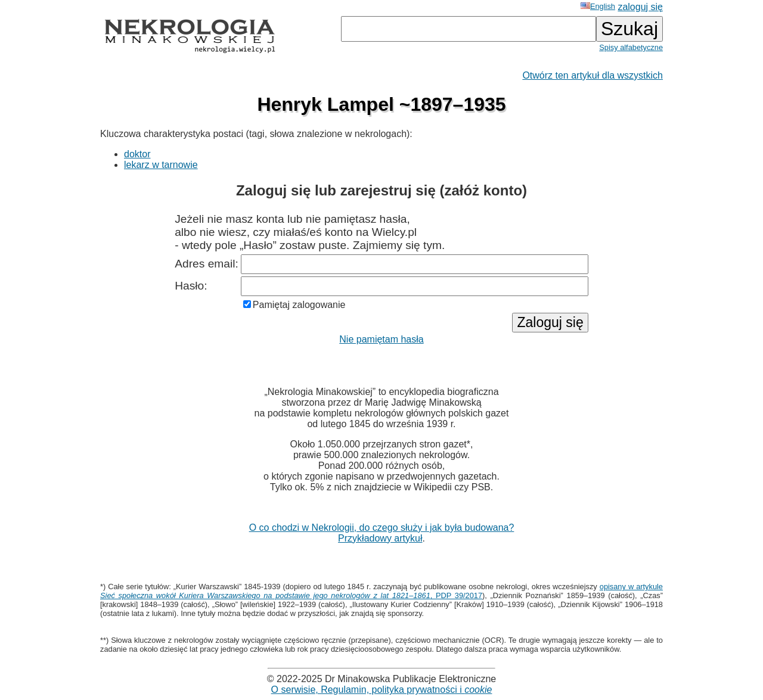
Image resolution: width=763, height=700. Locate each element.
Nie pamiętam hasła (381, 339)
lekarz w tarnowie (161, 165)
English (598, 6)
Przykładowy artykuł (380, 538)
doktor (137, 154)
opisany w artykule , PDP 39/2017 (381, 591)
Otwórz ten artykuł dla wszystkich (593, 75)
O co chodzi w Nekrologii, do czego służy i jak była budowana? (382, 528)
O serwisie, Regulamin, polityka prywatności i (382, 690)
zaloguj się (640, 7)
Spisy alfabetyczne (631, 47)
